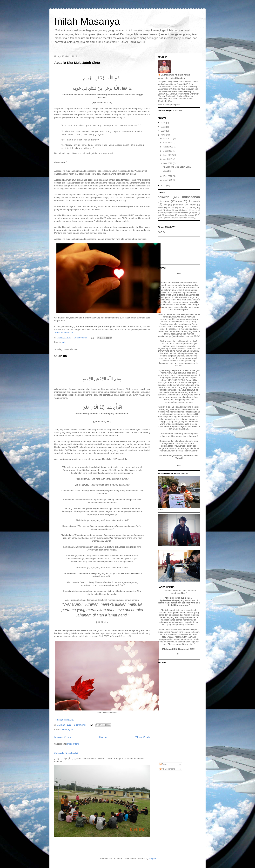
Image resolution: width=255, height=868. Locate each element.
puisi (160, 210)
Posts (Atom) (73, 744)
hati (165, 205)
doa (177, 210)
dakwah (163, 197)
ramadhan (170, 215)
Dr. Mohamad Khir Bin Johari (175, 75)
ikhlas (64, 729)
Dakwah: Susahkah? (66, 753)
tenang (193, 207)
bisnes (168, 218)
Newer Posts (63, 737)
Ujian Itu (61, 356)
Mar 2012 (168, 163)
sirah (168, 210)
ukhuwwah (194, 201)
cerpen (193, 205)
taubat (171, 207)
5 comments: (80, 725)
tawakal (191, 218)
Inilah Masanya (87, 21)
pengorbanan (171, 212)
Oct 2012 (168, 143)
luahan (185, 210)
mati (159, 215)
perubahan (178, 205)
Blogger (152, 859)
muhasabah (191, 197)
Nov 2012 (168, 139)
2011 (164, 185)
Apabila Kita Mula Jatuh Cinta (77, 63)
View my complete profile (169, 105)
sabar (194, 210)
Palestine (184, 212)
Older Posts (143, 737)
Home (103, 737)
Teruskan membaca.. (64, 333)
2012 (164, 135)
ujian (70, 729)
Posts (163, 764)
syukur (176, 218)
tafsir (183, 218)
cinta (64, 342)
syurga (181, 215)
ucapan (191, 215)
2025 (164, 123)
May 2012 (168, 155)
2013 (164, 131)
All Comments (167, 769)
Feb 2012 (168, 176)
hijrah (195, 212)
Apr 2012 (168, 159)
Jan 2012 (168, 180)
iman (168, 201)
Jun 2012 (168, 151)
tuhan (182, 207)
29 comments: (81, 338)
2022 (164, 127)
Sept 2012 (169, 147)
